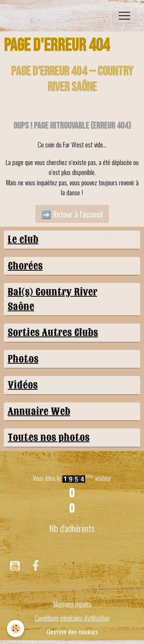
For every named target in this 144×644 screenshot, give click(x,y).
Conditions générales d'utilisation (72, 618)
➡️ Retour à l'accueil (72, 214)
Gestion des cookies (72, 631)
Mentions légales (72, 603)
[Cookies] (16, 628)
